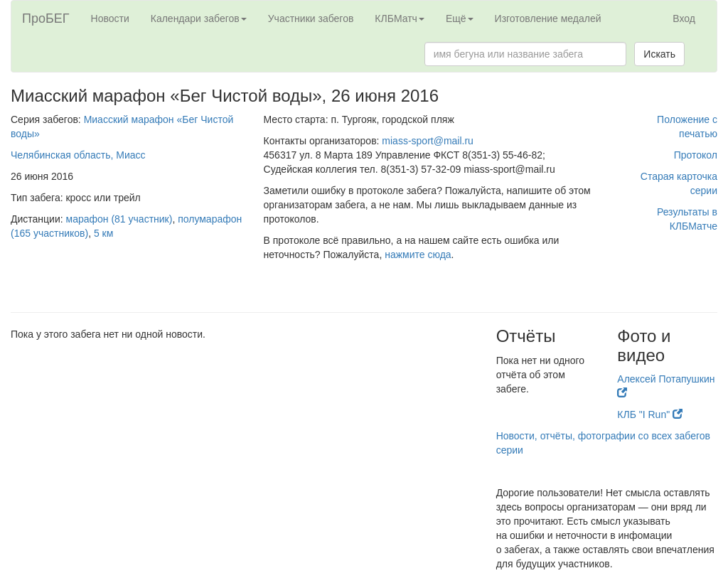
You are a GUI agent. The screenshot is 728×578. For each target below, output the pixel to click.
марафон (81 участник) (119, 219)
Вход (684, 18)
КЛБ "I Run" (650, 414)
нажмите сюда (418, 255)
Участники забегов (311, 18)
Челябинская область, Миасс (78, 155)
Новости (110, 18)
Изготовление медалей (548, 18)
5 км (103, 233)
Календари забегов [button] (199, 18)
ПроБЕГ (46, 18)
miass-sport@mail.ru (428, 141)
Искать (659, 54)
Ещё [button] (460, 18)
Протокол (696, 155)
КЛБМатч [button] (400, 18)
